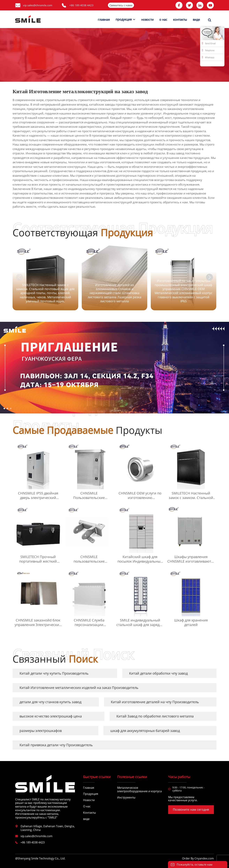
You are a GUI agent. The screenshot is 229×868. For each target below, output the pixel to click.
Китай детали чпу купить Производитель (54, 673)
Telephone (208, 50)
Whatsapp (208, 57)
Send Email (209, 43)
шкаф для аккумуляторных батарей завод (145, 731)
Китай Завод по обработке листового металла (155, 716)
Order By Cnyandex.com (198, 859)
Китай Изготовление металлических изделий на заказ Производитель (79, 688)
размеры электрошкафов (41, 731)
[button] (209, 277)
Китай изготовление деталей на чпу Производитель (155, 702)
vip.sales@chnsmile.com (38, 5)
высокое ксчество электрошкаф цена (51, 716)
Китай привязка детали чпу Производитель (56, 745)
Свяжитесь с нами (121, 5)
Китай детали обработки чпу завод (158, 673)
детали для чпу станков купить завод (50, 702)
